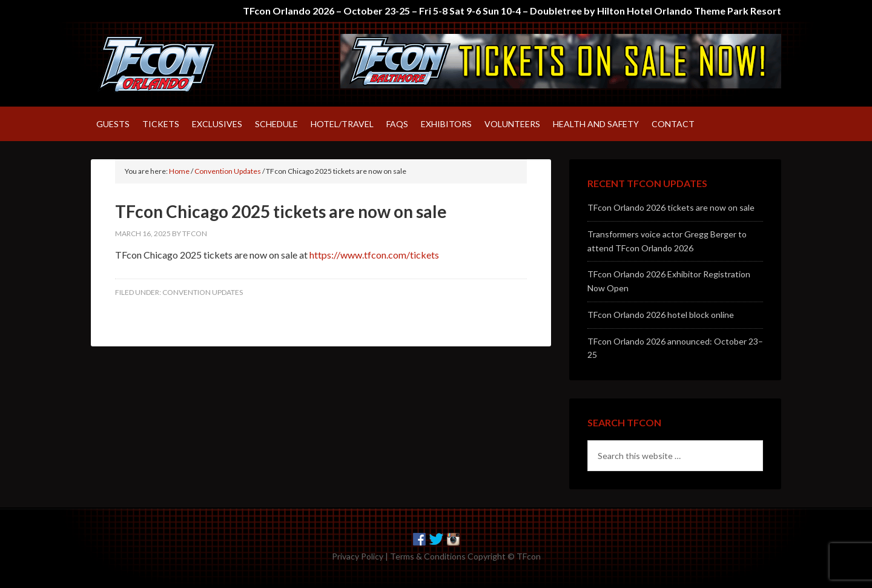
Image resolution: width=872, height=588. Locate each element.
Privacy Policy (358, 556)
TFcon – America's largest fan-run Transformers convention (194, 64)
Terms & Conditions (428, 556)
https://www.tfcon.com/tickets (374, 255)
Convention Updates (203, 292)
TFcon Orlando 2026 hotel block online (661, 315)
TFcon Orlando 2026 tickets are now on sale (671, 207)
